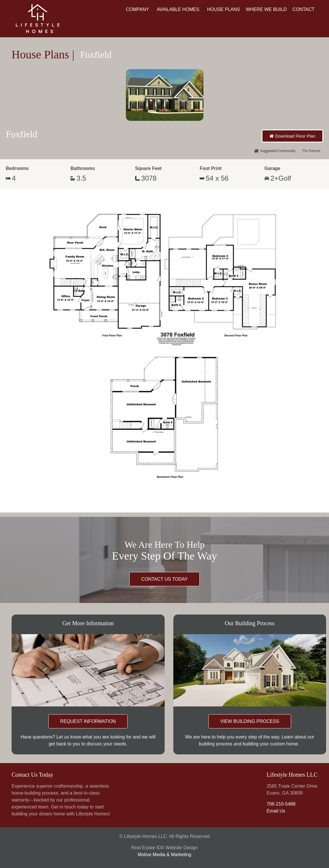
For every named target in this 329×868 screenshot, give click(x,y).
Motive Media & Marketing (165, 855)
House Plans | (43, 54)
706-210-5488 (281, 804)
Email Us (276, 811)
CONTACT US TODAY (164, 579)
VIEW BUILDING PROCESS (250, 721)
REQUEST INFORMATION (88, 721)
